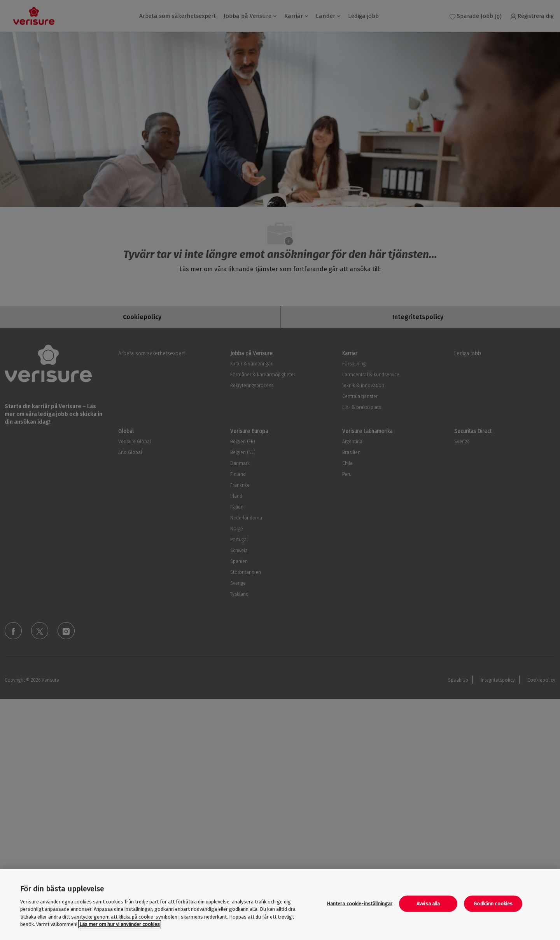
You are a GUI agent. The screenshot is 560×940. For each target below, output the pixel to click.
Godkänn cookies (493, 904)
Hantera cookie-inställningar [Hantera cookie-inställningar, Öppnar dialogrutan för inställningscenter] (360, 904)
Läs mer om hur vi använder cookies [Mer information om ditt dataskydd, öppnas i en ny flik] (120, 924)
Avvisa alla (428, 904)
